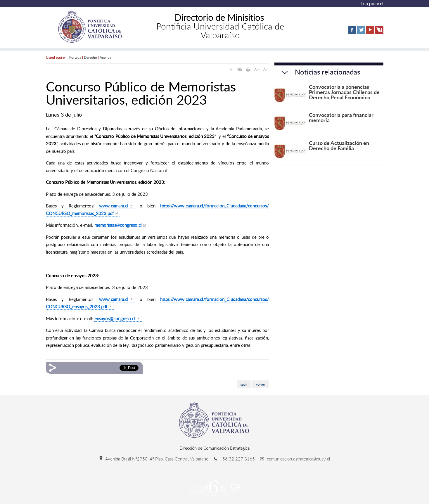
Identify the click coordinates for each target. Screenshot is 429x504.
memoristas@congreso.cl (118, 225)
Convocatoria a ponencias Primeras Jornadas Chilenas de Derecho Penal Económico (344, 92)
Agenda (105, 57)
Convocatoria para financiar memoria (341, 117)
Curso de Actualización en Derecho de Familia (339, 145)
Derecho (90, 57)
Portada (75, 57)
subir (244, 384)
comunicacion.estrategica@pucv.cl (293, 459)
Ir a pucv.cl (372, 4)
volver (261, 384)
